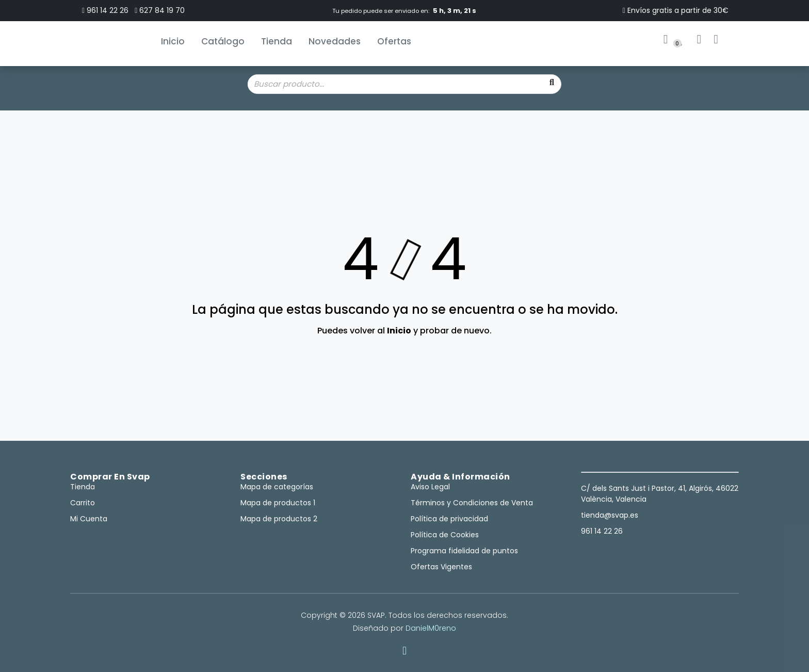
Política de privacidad (449, 519)
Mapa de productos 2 (279, 519)
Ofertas (394, 41)
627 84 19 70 (160, 10)
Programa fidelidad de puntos (464, 551)
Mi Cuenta (89, 519)
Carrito (83, 503)
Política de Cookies (445, 535)
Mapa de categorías (277, 487)
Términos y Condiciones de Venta (472, 503)
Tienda (277, 41)
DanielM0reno (431, 628)
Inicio (173, 41)
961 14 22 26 (105, 10)
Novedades (335, 41)
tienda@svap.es (610, 515)
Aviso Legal (430, 487)
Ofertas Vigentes (441, 567)
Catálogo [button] (223, 41)
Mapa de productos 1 (278, 503)
